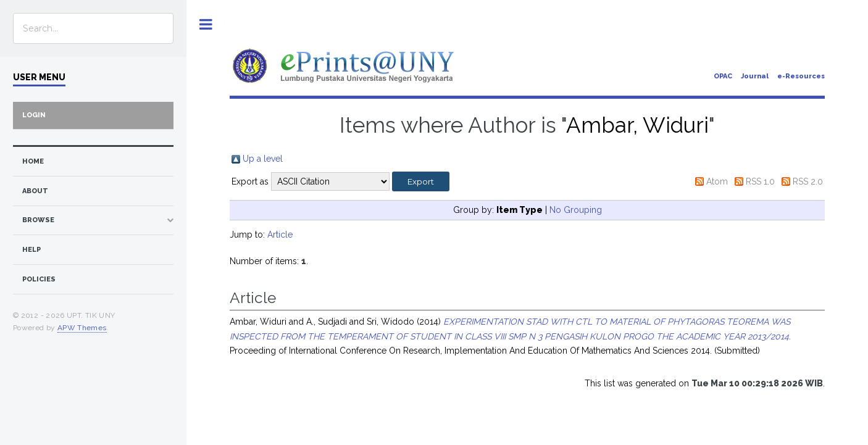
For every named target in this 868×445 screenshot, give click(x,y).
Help (31, 250)
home (33, 161)
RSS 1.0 (760, 181)
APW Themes (82, 328)
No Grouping (576, 210)
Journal (755, 76)
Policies (39, 279)
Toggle (206, 24)
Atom (717, 181)
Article (280, 235)
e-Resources (801, 76)
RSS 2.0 (808, 181)
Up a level (263, 159)
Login (34, 115)
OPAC (723, 76)
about (35, 191)
